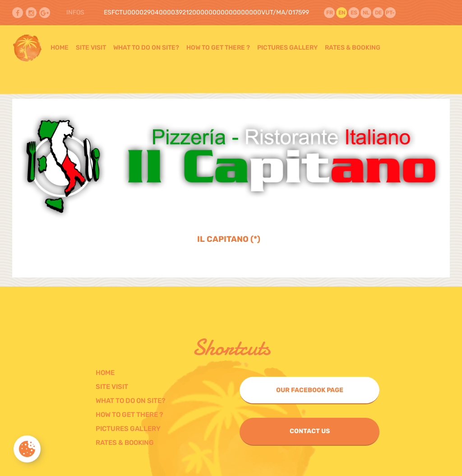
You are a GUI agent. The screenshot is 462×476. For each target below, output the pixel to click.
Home (60, 48)
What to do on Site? (146, 48)
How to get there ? (218, 48)
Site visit (91, 48)
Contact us (310, 431)
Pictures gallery (287, 48)
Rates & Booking (353, 48)
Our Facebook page (310, 390)
